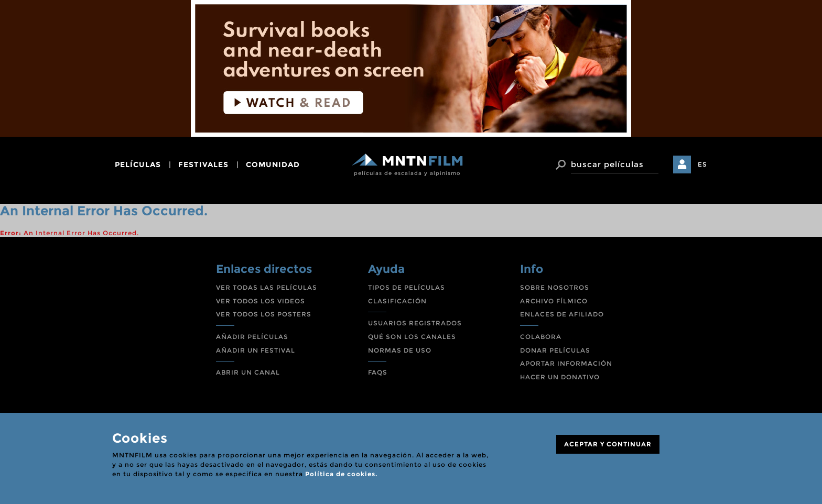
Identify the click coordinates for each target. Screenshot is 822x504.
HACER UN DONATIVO (560, 377)
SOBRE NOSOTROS (555, 287)
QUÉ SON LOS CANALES (412, 337)
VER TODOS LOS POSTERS (264, 314)
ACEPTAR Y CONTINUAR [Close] (608, 444)
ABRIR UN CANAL (248, 372)
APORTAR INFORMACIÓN (566, 363)
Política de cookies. (341, 474)
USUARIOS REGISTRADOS (415, 323)
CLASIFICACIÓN (397, 301)
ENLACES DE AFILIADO (562, 314)
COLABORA (541, 337)
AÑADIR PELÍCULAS (252, 337)
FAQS (378, 372)
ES (702, 164)
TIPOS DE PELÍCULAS (407, 287)
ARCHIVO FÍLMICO (554, 301)
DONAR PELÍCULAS (555, 350)
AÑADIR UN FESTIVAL (256, 350)
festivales (203, 165)
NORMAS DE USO (400, 350)
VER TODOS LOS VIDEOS (261, 301)
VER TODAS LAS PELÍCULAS (267, 287)
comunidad (273, 165)
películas (138, 165)
